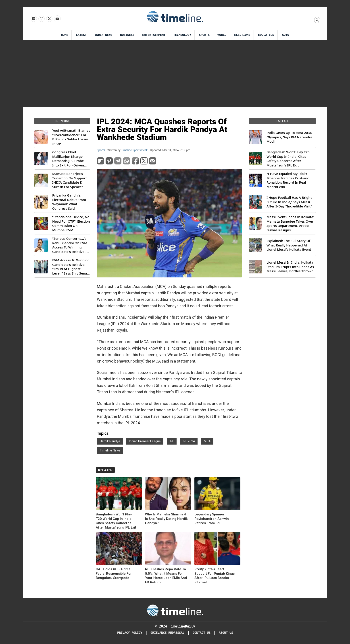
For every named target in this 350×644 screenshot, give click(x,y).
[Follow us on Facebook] (33, 19)
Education (266, 35)
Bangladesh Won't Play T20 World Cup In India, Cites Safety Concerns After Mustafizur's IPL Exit (116, 521)
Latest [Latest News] (81, 35)
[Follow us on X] (49, 19)
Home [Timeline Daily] (65, 35)
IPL (172, 441)
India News (103, 35)
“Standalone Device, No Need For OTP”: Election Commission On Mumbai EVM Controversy (71, 224)
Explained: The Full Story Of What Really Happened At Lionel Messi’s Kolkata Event (289, 245)
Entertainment (154, 35)
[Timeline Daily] (175, 610)
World (222, 35)
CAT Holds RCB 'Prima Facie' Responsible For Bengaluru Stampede (114, 573)
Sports (204, 35)
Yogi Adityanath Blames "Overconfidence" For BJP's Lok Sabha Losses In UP (71, 137)
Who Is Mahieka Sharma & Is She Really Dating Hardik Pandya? (166, 519)
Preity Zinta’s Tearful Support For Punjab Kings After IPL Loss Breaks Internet (215, 576)
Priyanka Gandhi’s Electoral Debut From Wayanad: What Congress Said (69, 202)
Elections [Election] (242, 35)
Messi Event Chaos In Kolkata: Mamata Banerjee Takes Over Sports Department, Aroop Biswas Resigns (290, 224)
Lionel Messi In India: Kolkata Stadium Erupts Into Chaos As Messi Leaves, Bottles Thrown (290, 267)
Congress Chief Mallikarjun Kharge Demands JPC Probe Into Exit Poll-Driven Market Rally (68, 159)
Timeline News (110, 450)
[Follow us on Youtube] (57, 19)
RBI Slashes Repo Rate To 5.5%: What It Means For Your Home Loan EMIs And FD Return (166, 576)
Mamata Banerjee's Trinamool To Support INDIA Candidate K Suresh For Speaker (70, 180)
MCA (207, 441)
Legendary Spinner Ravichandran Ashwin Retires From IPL (212, 519)
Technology (182, 35)
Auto (285, 35)
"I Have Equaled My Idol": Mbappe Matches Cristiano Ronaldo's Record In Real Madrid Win (288, 180)
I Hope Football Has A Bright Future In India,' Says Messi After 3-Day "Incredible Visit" (289, 202)
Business (127, 35)
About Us (226, 633)
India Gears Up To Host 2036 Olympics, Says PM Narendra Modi (289, 137)
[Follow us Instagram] (41, 19)
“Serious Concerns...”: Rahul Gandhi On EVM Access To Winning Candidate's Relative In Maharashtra (70, 245)
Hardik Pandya (110, 441)
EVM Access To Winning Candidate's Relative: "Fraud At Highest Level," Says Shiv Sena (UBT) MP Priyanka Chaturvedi (71, 267)
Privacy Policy (130, 633)
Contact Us (202, 633)
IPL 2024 (189, 441)
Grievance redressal (167, 633)
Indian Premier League (145, 441)
